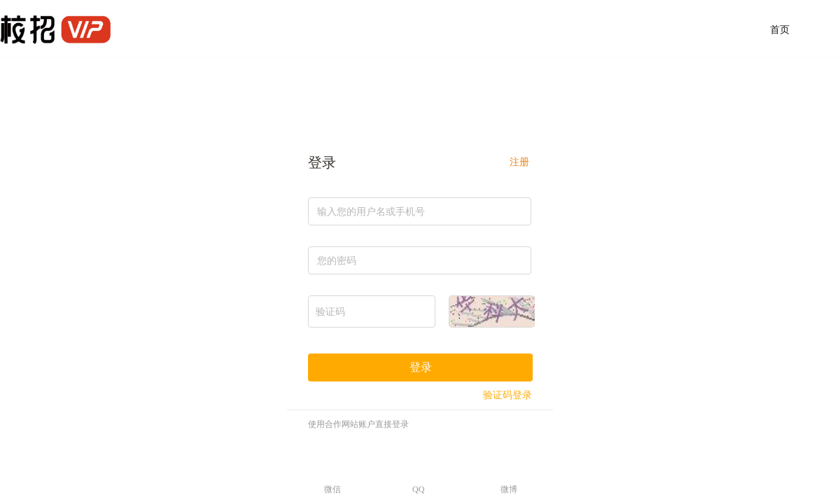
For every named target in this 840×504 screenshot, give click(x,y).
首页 (780, 30)
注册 (519, 162)
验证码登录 (507, 395)
